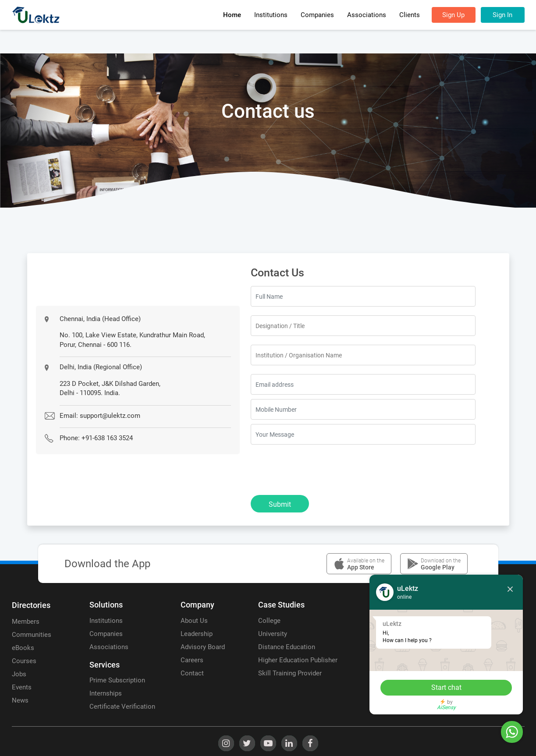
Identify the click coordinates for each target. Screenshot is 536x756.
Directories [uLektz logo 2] (31, 605)
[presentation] (317, 470)
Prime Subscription (117, 680)
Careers (192, 660)
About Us (194, 621)
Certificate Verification (122, 707)
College (269, 621)
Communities (32, 635)
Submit (280, 504)
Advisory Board (203, 647)
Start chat (446, 687)
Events (22, 687)
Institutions (106, 621)
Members (26, 622)
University (273, 634)
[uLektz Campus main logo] (36, 15)
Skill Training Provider (290, 673)
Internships (106, 693)
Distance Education (287, 647)
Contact (192, 673)
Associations (109, 647)
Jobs (19, 674)
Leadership (197, 634)
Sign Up (453, 15)
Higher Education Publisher (298, 660)
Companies (106, 634)
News (20, 700)
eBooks (23, 648)
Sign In (502, 15)
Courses (24, 661)
